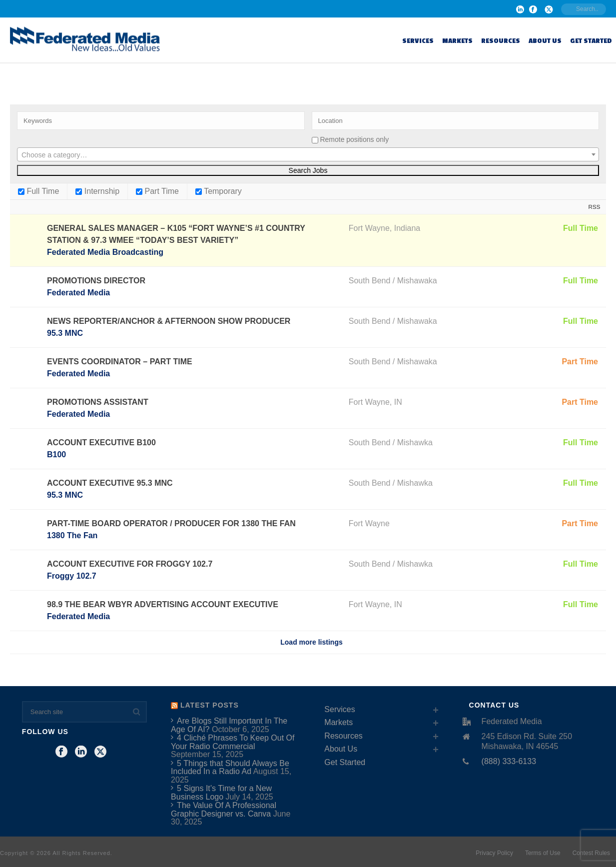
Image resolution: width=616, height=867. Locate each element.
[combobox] (308, 154)
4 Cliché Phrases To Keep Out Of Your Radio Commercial (233, 742)
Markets (457, 41)
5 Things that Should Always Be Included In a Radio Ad (230, 768)
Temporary (219, 191)
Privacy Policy (494, 853)
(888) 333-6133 (509, 761)
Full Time (38, 191)
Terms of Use (543, 853)
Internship (97, 191)
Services (418, 41)
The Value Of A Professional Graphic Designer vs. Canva (224, 810)
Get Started (591, 41)
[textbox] (308, 155)
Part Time (157, 191)
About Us (545, 41)
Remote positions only (354, 139)
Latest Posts (210, 705)
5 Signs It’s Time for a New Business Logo (221, 793)
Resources (501, 41)
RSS (595, 207)
